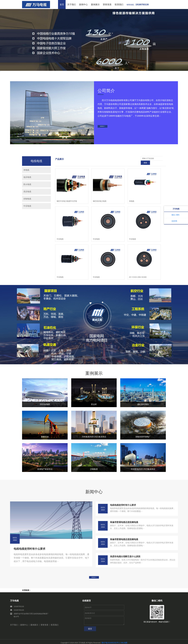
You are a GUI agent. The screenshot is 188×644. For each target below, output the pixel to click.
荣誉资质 (107, 5)
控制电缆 (27, 199)
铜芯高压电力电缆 (100, 197)
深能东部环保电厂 (143, 432)
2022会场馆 (45, 400)
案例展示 (95, 5)
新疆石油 (45, 432)
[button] (88, 76)
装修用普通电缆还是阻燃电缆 (124, 518)
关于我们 (72, 5)
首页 (62, 5)
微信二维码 (175, 215)
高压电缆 (27, 192)
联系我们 (119, 5)
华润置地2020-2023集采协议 (143, 465)
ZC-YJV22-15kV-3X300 (138, 273)
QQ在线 (174, 221)
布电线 (26, 170)
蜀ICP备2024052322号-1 (111, 641)
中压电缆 (27, 206)
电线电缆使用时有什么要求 (29, 544)
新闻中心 (83, 5)
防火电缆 (27, 184)
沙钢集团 (94, 465)
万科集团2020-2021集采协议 (94, 432)
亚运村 (94, 400)
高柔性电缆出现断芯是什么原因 (125, 552)
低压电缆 (27, 177)
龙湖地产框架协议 (45, 465)
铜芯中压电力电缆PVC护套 (67, 197)
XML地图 (124, 641)
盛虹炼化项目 (143, 400)
